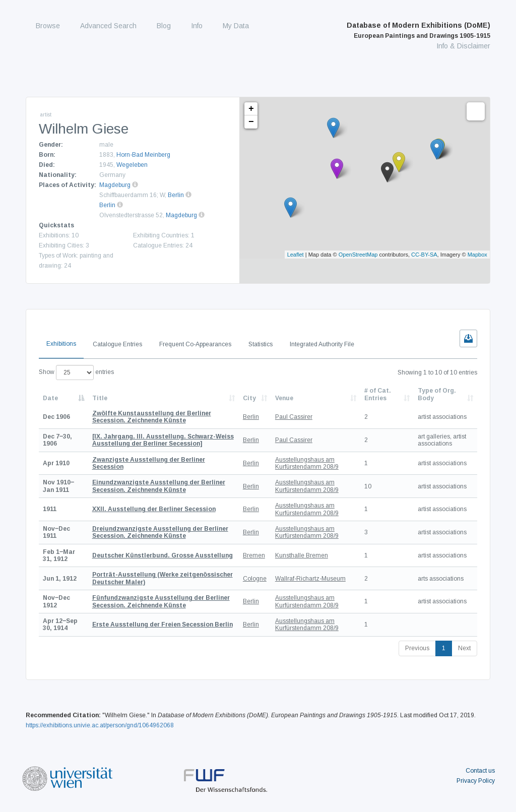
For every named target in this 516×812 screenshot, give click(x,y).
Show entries (76, 372)
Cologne (255, 579)
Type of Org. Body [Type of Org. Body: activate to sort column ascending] (437, 394)
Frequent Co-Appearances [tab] (195, 344)
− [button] (251, 122)
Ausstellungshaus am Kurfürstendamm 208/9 (307, 463)
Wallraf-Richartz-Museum (310, 579)
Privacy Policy (476, 781)
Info (197, 26)
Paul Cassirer (294, 417)
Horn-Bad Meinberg (143, 155)
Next (464, 648)
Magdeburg (115, 185)
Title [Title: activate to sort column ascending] (100, 398)
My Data (236, 26)
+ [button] (251, 109)
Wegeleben (132, 165)
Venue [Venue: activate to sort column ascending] (284, 398)
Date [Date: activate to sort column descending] (50, 398)
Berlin (176, 195)
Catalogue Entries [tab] (117, 344)
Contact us (480, 771)
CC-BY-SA (424, 255)
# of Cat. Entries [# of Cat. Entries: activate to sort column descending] (378, 394)
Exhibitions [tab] (61, 344)
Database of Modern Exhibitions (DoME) (418, 30)
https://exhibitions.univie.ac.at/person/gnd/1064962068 (100, 725)
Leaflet (296, 255)
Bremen (254, 555)
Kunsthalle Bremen (302, 555)
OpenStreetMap (358, 255)
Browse (48, 26)
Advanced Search (108, 26)
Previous (417, 648)
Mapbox (477, 255)
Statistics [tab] (261, 344)
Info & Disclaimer (463, 46)
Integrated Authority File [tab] (322, 344)
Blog (164, 26)
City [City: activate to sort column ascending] (249, 398)
